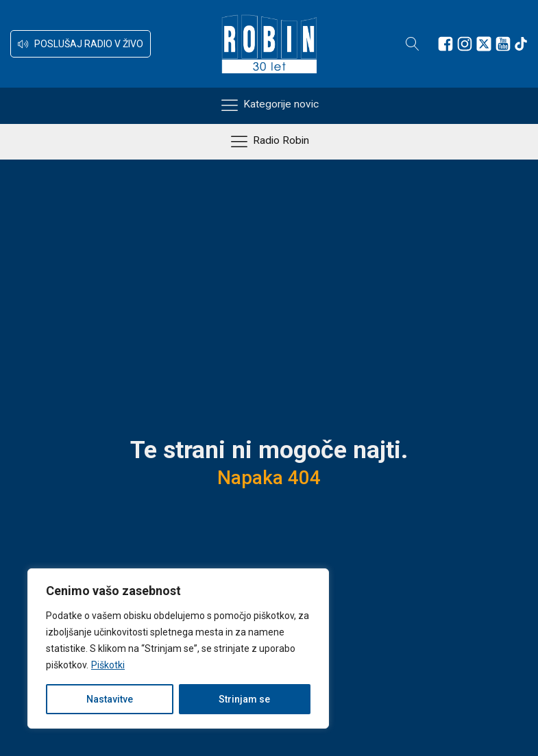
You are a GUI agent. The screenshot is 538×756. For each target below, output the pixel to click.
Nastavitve (110, 699)
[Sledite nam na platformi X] (484, 44)
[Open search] (413, 44)
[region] (178, 648)
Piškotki (108, 665)
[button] (81, 44)
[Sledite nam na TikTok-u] (521, 44)
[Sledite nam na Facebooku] (445, 44)
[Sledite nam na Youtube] (503, 44)
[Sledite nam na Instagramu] (465, 44)
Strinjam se (244, 699)
